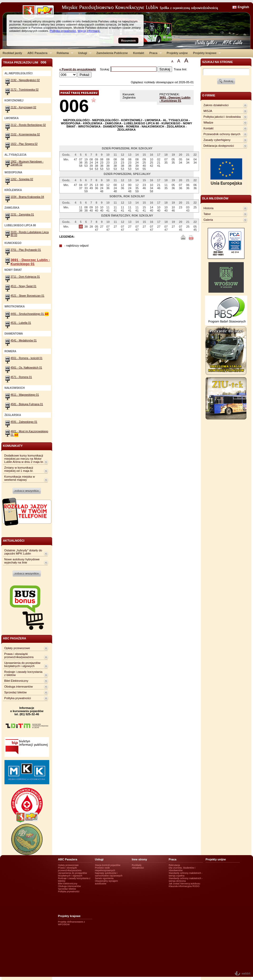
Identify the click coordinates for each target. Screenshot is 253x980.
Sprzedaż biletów (15, 692)
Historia (208, 208)
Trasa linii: (180, 69)
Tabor (207, 214)
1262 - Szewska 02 (22, 179)
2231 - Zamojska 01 (22, 215)
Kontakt (139, 53)
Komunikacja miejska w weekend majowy (20, 478)
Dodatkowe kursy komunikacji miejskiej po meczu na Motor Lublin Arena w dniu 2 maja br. (24, 459)
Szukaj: (105, 69)
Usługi (83, 53)
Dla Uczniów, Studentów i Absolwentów (182, 869)
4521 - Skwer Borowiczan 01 (27, 296)
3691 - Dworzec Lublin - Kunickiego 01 (175, 99)
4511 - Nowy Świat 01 (23, 286)
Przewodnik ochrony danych (222, 134)
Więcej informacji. (89, 31)
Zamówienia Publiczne (112, 53)
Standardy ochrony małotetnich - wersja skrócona (186, 880)
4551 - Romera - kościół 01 (26, 358)
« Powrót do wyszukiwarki (78, 69)
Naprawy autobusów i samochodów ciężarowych (109, 874)
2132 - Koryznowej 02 (23, 107)
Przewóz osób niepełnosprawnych (105, 869)
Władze (208, 122)
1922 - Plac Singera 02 (24, 144)
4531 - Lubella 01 (21, 323)
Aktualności (138, 868)
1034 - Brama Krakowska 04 (27, 197)
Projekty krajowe (206, 53)
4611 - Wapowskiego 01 (25, 395)
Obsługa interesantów (18, 687)
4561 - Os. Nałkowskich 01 (26, 368)
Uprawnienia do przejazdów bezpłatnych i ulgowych (22, 664)
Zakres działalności (216, 105)
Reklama (64, 53)
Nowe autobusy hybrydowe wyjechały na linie (22, 561)
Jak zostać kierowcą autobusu (184, 884)
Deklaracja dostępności (219, 146)
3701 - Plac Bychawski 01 (26, 250)
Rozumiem (128, 41)
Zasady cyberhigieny (217, 140)
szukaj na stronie (217, 62)
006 (74, 106)
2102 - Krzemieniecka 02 (25, 134)
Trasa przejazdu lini (25, 62)
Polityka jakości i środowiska (222, 117)
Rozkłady (137, 865)
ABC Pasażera (38, 53)
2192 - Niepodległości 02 (25, 80)
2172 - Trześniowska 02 (25, 90)
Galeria (208, 220)
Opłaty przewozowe (17, 648)
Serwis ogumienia (104, 878)
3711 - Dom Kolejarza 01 (25, 277)
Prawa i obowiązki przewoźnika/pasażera (19, 655)
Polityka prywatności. (63, 31)
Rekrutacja (174, 865)
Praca (154, 53)
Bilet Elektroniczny (16, 681)
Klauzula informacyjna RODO (184, 886)
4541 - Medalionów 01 (24, 340)
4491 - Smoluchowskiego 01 (30, 314)
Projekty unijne (177, 53)
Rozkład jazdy (12, 53)
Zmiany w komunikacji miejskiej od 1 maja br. (19, 469)
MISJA (208, 111)
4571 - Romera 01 (21, 377)
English (243, 7)
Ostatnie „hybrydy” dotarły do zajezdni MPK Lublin (23, 552)
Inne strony (139, 859)
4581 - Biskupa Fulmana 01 (27, 404)
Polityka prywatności (18, 698)
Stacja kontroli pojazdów (108, 865)
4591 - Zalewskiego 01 (24, 422)
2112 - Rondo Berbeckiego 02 (28, 125)
